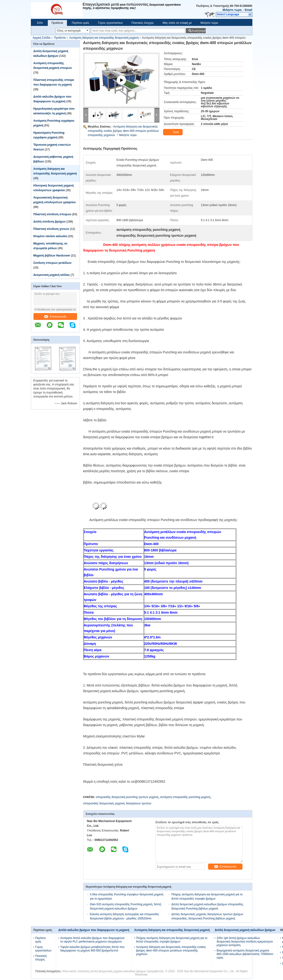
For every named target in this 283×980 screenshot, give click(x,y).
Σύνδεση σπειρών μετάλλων (53, 263)
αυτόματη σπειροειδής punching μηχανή (185, 797)
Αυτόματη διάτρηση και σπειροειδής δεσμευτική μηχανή (104, 38)
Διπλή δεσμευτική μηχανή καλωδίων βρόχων (245, 930)
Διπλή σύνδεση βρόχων (50, 222)
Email (248, 10)
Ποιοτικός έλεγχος (143, 23)
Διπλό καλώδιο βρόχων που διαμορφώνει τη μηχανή (94, 930)
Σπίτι (40, 23)
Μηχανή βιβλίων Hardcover (52, 256)
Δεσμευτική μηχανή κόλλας (52, 275)
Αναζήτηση (199, 31)
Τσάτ (173, 132)
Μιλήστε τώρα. (232, 10)
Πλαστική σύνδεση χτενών (51, 229)
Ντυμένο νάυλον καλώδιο (50, 236)
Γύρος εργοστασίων (110, 23)
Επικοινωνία (55, 316)
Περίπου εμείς (81, 23)
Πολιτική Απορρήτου (48, 971)
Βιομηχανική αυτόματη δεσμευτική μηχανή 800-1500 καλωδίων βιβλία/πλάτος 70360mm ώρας (245, 954)
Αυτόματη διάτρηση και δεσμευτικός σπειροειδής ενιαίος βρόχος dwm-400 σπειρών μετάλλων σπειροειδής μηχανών (123, 131)
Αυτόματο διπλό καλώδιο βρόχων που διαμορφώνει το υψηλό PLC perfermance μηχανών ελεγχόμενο (92, 940)
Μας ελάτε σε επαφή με (177, 23)
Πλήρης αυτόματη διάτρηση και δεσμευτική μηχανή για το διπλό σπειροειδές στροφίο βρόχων (172, 940)
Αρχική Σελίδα (42, 38)
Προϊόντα (57, 23)
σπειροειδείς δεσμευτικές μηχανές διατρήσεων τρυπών (117, 803)
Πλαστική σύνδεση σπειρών (52, 214)
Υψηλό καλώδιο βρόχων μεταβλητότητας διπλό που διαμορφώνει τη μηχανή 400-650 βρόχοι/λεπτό (92, 949)
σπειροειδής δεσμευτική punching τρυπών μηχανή (127, 797)
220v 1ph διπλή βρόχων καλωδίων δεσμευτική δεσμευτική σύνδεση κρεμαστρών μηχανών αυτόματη (245, 942)
